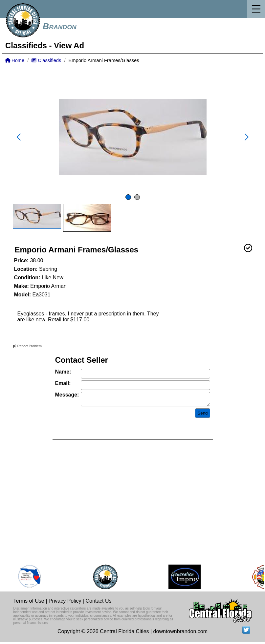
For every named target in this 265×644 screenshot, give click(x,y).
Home (15, 60)
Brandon (60, 26)
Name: (63, 372)
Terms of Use (29, 603)
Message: (67, 395)
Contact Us (98, 603)
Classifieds (26, 45)
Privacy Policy (65, 603)
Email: (63, 383)
